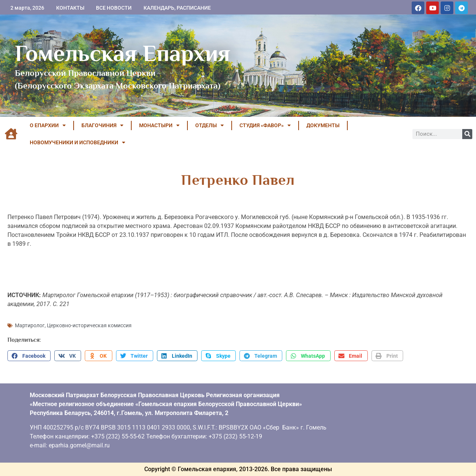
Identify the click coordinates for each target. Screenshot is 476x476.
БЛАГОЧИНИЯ (102, 125)
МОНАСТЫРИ (159, 125)
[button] (29, 356)
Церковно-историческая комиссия (89, 325)
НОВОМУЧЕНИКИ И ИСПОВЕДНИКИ (78, 142)
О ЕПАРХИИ (48, 125)
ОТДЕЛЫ (210, 125)
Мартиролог (30, 325)
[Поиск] (467, 134)
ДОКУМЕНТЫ (323, 125)
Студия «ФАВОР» (265, 125)
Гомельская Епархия (123, 53)
